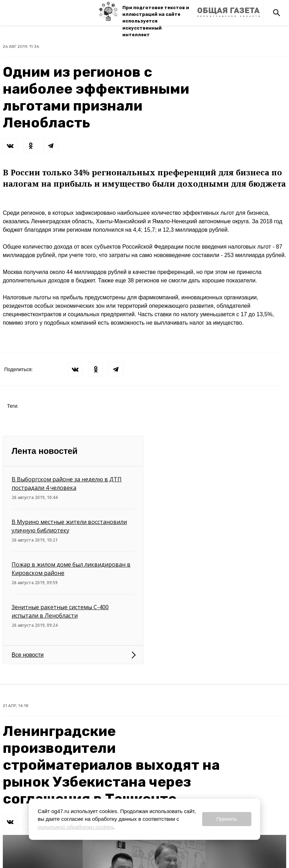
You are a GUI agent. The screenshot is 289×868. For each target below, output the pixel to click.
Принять (227, 819)
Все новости (28, 655)
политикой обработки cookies (75, 827)
